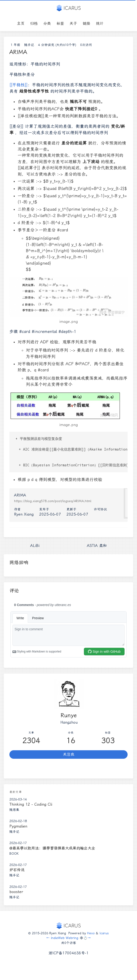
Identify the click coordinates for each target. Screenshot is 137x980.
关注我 (69, 754)
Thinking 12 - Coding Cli (31, 804)
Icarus (104, 933)
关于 (73, 23)
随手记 (29, 45)
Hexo (91, 933)
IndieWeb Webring (65, 938)
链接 (86, 23)
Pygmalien (18, 826)
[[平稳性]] (19, 85)
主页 (21, 23)
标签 (60, 23)
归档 (34, 23)
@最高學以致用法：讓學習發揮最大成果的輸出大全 (52, 848)
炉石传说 (17, 870)
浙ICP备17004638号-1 (69, 953)
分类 (47, 23)
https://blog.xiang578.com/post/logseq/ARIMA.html (53, 501)
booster (16, 892)
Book (14, 853)
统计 (100, 23)
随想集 (14, 810)
